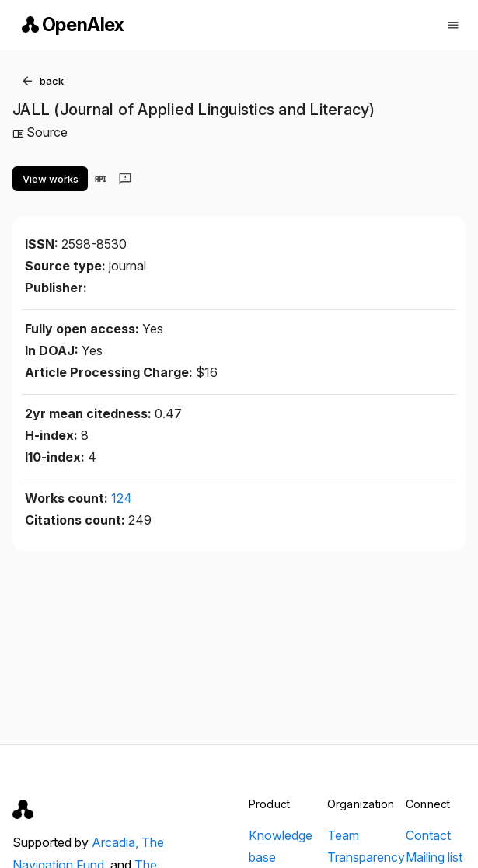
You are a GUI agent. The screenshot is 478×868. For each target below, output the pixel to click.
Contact (428, 835)
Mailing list (434, 857)
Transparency (366, 857)
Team (343, 835)
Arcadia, (117, 842)
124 (122, 498)
